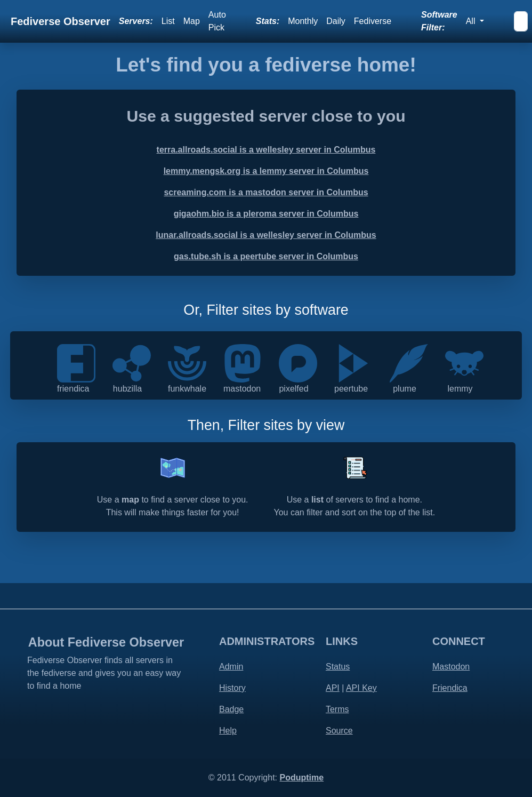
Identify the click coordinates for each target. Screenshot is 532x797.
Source (339, 731)
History (232, 688)
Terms (337, 709)
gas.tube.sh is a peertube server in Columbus (266, 256)
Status (338, 667)
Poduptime (301, 778)
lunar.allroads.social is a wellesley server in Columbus (266, 235)
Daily (336, 21)
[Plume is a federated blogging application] (409, 362)
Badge (231, 709)
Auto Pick (217, 21)
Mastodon (451, 667)
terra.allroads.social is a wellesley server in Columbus (266, 150)
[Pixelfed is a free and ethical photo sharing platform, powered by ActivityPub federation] (298, 362)
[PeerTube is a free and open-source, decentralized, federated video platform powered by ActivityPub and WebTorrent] (353, 362)
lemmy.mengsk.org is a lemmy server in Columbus (266, 171)
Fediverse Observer (61, 21)
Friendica (450, 688)
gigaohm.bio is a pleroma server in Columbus (266, 214)
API (333, 688)
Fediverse (373, 21)
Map (192, 21)
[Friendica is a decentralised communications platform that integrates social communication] (76, 362)
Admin (231, 667)
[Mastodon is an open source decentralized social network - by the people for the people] (243, 362)
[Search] (521, 21)
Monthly (303, 21)
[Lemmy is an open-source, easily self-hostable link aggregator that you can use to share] (464, 362)
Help (228, 731)
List (168, 21)
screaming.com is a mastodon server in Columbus (266, 192)
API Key (361, 688)
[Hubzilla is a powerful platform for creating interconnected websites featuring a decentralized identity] (132, 362)
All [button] (472, 21)
